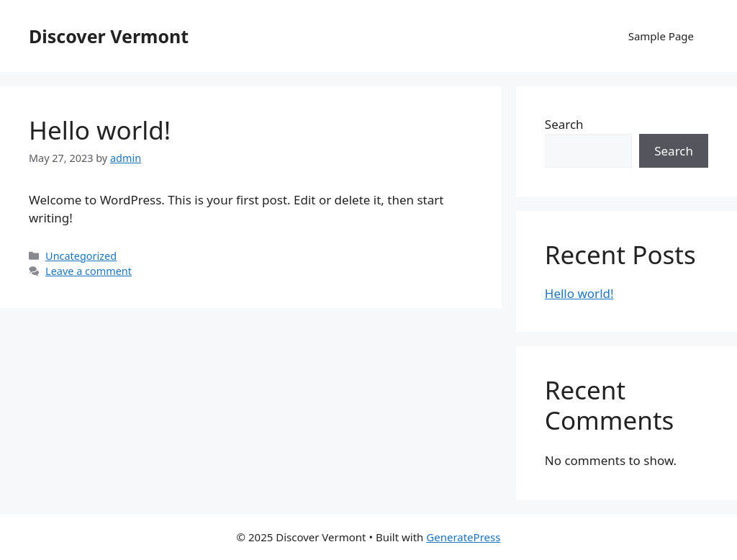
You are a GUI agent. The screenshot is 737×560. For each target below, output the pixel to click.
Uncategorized (81, 256)
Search (564, 124)
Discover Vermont (109, 36)
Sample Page (661, 36)
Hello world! (100, 130)
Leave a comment (89, 271)
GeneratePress (463, 537)
